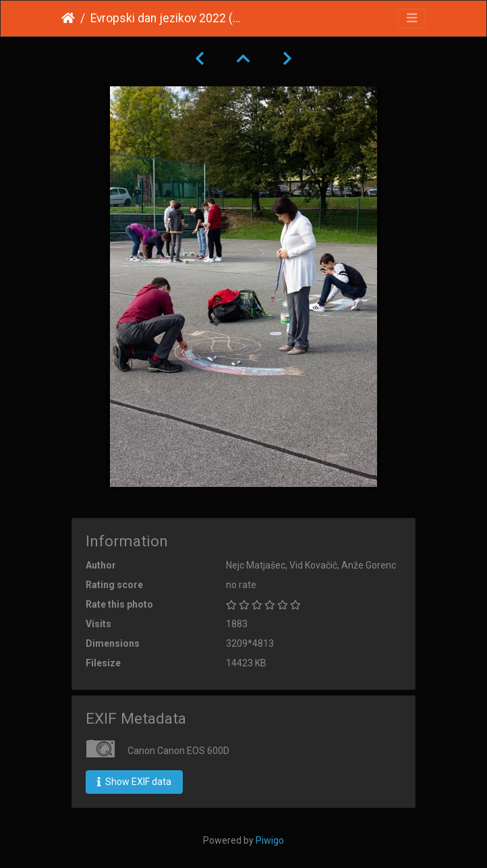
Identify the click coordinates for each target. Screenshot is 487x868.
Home (68, 18)
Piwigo (270, 840)
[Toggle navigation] (412, 19)
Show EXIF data (134, 782)
